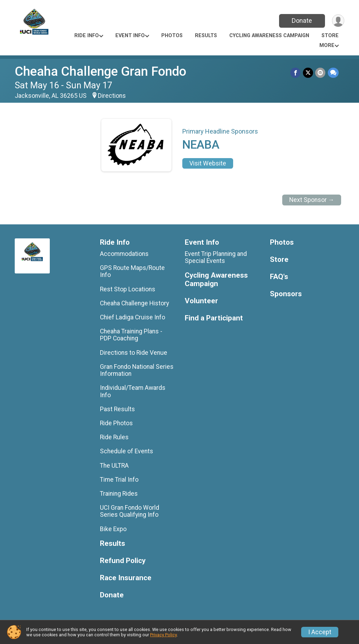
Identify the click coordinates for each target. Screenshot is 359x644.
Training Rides (119, 494)
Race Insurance (126, 578)
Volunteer (201, 301)
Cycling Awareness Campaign (269, 36)
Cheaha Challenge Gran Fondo (100, 71)
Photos (172, 36)
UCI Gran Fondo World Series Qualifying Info (130, 511)
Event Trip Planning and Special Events (216, 257)
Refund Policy (123, 561)
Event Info (130, 36)
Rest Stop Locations (128, 289)
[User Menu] (338, 21)
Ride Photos (116, 423)
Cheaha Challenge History (134, 303)
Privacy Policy (163, 635)
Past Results (117, 409)
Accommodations (124, 254)
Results (206, 36)
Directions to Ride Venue (134, 353)
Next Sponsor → (312, 200)
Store (330, 36)
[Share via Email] (321, 73)
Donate (302, 21)
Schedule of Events (127, 451)
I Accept (320, 632)
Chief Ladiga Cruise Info (133, 317)
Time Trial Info (119, 480)
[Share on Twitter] (308, 73)
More (327, 45)
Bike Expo (113, 529)
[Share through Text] (333, 73)
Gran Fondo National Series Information (137, 370)
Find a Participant (214, 318)
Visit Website (208, 163)
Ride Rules (114, 437)
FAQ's (279, 277)
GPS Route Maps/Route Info (132, 271)
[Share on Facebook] (296, 73)
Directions (112, 96)
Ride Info (87, 36)
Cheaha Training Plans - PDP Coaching (131, 335)
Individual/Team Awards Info (133, 391)
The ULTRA (114, 466)
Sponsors (286, 294)
